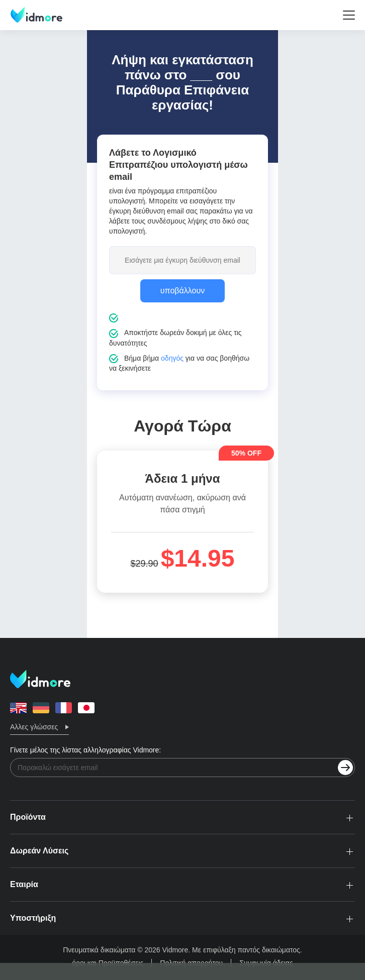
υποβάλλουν (182, 291)
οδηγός (172, 358)
